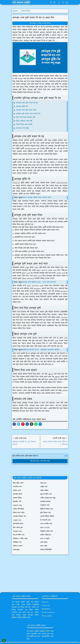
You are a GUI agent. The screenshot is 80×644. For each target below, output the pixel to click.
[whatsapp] (54, 2)
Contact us (46, 605)
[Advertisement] (40, 572)
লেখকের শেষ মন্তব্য (23, 128)
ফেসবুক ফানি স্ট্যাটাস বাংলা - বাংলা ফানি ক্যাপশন (39, 282)
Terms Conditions (48, 612)
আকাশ (48, 631)
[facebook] (51, 2)
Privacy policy (47, 616)
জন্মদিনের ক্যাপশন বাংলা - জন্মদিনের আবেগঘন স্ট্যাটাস (41, 350)
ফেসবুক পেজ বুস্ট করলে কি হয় (27, 103)
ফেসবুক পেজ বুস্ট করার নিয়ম (26, 110)
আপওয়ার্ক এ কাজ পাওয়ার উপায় (40, 23)
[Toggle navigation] (67, 2)
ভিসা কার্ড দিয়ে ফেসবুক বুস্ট (26, 117)
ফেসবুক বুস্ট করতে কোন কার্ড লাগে (28, 114)
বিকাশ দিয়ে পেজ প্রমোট (24, 124)
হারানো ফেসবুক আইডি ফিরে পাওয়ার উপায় (37, 198)
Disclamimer (46, 609)
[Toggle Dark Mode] (59, 2)
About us (45, 602)
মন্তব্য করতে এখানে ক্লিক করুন (40, 461)
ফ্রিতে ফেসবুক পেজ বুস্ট (24, 121)
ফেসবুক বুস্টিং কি (22, 107)
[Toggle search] (63, 2)
